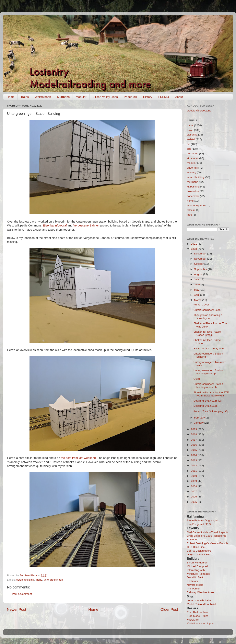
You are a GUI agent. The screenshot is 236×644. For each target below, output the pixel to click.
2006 (194, 497)
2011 (194, 471)
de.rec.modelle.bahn (199, 600)
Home (11, 97)
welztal (191, 139)
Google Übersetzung (199, 111)
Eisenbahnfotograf (55, 225)
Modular (81, 97)
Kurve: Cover (201, 305)
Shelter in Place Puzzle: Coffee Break (208, 333)
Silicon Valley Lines (105, 97)
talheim (191, 210)
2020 (194, 249)
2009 (194, 481)
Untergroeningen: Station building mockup (208, 372)
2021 (194, 244)
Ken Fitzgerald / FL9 (199, 524)
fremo (190, 201)
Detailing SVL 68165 (206, 406)
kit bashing (193, 187)
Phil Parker (193, 589)
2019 (194, 429)
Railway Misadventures (201, 592)
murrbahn (193, 182)
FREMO (164, 97)
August (199, 274)
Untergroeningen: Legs (207, 310)
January (199, 423)
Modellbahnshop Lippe (200, 623)
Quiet (197, 379)
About (179, 97)
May (197, 290)
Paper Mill (130, 97)
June (197, 284)
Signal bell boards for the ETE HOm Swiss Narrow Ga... (211, 394)
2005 (194, 502)
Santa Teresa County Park (209, 348)
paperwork (193, 196)
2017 (194, 440)
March (198, 300)
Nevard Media (195, 585)
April (197, 295)
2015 (194, 450)
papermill (192, 168)
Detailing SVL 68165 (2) (208, 401)
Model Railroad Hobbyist (201, 604)
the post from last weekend (78, 458)
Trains (25, 97)
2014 (194, 455)
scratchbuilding (25, 580)
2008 (194, 486)
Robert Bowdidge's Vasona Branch (207, 543)
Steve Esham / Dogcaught (202, 520)
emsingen (193, 154)
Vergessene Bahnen (86, 225)
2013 (194, 460)
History (148, 97)
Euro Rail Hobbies (198, 612)
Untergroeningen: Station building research (208, 386)
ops (189, 149)
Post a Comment (22, 594)
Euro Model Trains (198, 616)
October (199, 264)
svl (189, 144)
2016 (194, 445)
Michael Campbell (197, 566)
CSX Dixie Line (196, 547)
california (192, 135)
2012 (194, 465)
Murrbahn (63, 97)
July (197, 279)
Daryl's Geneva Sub (199, 554)
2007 (194, 491)
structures (193, 158)
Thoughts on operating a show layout (208, 317)
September (201, 269)
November (201, 259)
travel (190, 130)
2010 (194, 476)
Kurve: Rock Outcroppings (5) (211, 411)
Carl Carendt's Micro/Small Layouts (208, 532)
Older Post (169, 609)
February (200, 418)
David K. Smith (196, 577)
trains (39, 580)
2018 (194, 434)
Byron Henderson (197, 563)
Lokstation (193, 191)
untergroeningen (53, 580)
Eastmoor (193, 581)
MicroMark (193, 620)
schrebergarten (196, 206)
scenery (191, 172)
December (201, 254)
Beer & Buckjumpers (199, 551)
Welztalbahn (43, 97)
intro (189, 215)
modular (192, 163)
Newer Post (17, 609)
